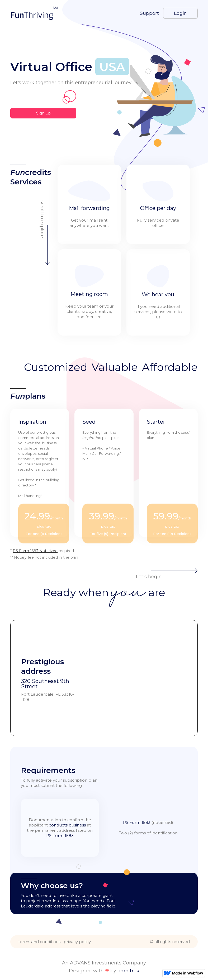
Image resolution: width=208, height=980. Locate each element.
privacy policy (77, 942)
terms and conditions (39, 942)
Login (180, 13)
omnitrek (128, 971)
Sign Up (43, 113)
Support (149, 13)
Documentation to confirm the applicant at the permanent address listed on (60, 828)
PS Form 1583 (137, 822)
